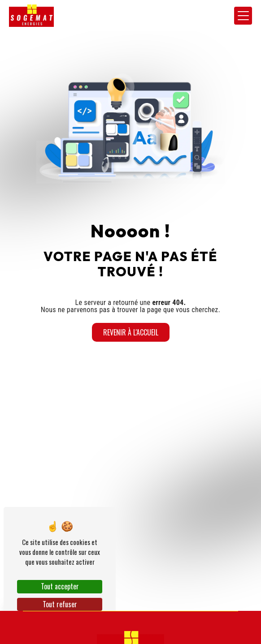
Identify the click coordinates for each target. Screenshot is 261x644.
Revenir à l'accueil (131, 332)
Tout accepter (60, 586)
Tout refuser (60, 604)
